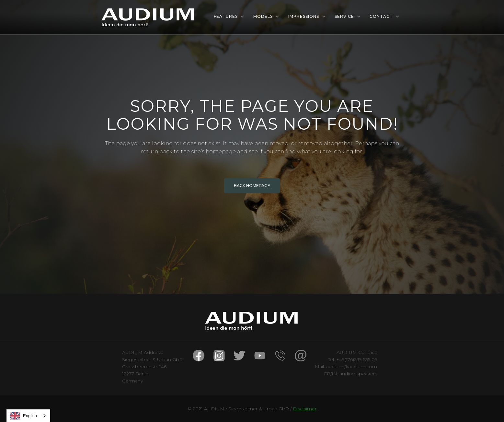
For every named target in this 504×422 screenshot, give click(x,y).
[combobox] (28, 416)
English (23, 416)
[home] (148, 17)
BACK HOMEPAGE (252, 186)
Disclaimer (305, 409)
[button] (229, 17)
